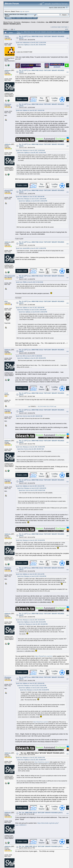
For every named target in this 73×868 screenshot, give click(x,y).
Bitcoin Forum (8, 22)
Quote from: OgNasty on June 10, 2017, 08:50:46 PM (30, 197)
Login (24, 18)
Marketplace (26, 22)
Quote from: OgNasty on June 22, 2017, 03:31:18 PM (30, 574)
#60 (68, 847)
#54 (68, 536)
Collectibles (41, 22)
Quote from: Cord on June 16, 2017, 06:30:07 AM (29, 416)
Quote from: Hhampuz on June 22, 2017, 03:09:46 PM (30, 447)
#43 (68, 106)
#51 (68, 412)
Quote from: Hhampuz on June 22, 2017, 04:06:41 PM (30, 758)
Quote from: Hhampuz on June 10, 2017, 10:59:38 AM (30, 150)
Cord (6, 393)
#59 (68, 814)
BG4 (6, 301)
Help (14, 18)
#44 (68, 146)
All (14, 29)
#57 (68, 679)
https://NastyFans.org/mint (44, 656)
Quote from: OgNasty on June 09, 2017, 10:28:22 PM (30, 110)
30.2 (26, 14)
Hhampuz (8, 104)
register (27, 11)
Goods (33, 22)
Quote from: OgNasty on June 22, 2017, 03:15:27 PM (30, 486)
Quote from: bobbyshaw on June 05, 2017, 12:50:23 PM (31, 43)
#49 (68, 351)
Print (67, 29)
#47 (68, 278)
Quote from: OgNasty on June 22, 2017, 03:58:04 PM (30, 683)
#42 (68, 72)
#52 (68, 442)
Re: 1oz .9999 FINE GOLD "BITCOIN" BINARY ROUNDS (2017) (42, 753)
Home (9, 18)
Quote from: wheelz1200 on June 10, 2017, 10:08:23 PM (31, 248)
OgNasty (7, 70)
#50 (68, 395)
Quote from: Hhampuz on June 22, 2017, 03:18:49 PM (30, 540)
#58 (68, 754)
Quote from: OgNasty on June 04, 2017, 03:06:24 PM (31, 45)
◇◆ (29, 406)
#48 (68, 303)
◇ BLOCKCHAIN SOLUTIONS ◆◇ (46, 406)
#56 (68, 615)
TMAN (7, 36)
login (21, 11)
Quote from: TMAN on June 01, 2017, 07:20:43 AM (29, 282)
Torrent (7, 16)
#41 (68, 38)
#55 (68, 570)
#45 (68, 192)
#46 (68, 244)
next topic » (65, 27)
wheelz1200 (9, 190)
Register (29, 18)
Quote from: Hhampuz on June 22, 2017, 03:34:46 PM (30, 620)
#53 (68, 482)
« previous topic (56, 27)
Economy (17, 22)
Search (19, 18)
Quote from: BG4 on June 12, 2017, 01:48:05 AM (29, 356)
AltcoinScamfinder (11, 276)
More (35, 18)
